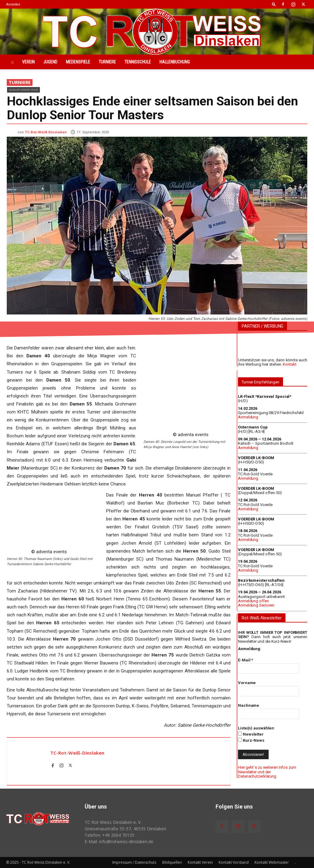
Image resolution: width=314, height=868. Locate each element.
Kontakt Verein (200, 862)
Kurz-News (251, 740)
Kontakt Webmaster (272, 862)
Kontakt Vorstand (234, 862)
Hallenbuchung (175, 62)
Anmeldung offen (253, 601)
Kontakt (289, 364)
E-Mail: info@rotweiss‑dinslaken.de (119, 841)
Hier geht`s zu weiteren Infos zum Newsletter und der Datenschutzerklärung (267, 772)
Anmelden (13, 4)
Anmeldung (248, 417)
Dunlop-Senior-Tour (23, 90)
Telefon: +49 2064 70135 (109, 835)
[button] (274, 4)
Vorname (247, 683)
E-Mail (245, 660)
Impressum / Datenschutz (134, 862)
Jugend (50, 62)
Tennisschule (138, 62)
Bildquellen (172, 862)
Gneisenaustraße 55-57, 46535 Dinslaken (125, 829)
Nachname (249, 705)
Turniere (107, 62)
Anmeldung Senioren (256, 605)
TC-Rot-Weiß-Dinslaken (46, 132)
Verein (28, 62)
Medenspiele (78, 62)
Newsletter (251, 734)
